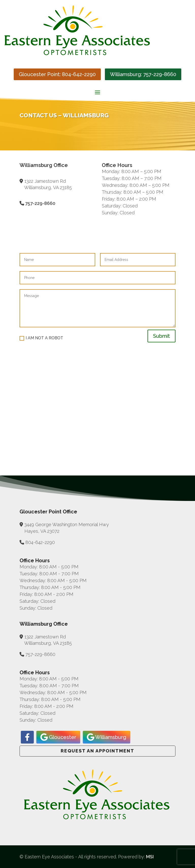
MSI (150, 857)
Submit (161, 336)
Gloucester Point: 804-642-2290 (57, 74)
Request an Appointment (97, 751)
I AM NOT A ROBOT (41, 338)
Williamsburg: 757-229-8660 (143, 74)
